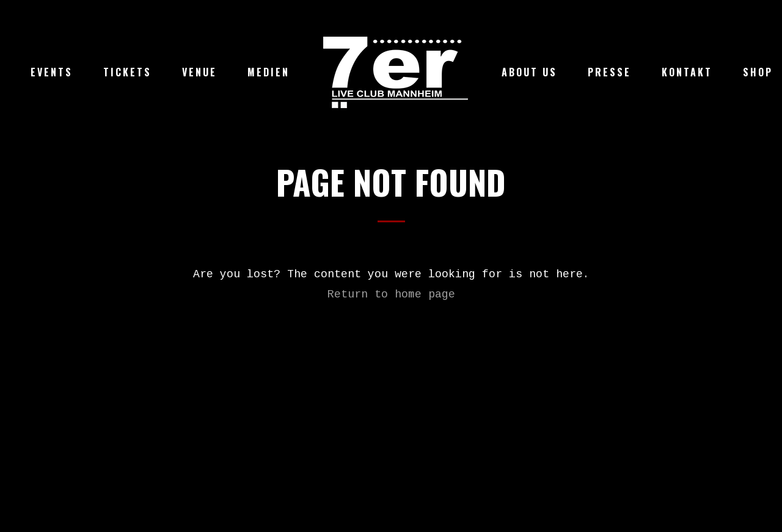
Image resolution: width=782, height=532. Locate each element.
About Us (529, 72)
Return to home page (391, 294)
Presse (609, 72)
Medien (269, 72)
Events (52, 72)
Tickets (127, 72)
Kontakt (687, 72)
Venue (199, 72)
